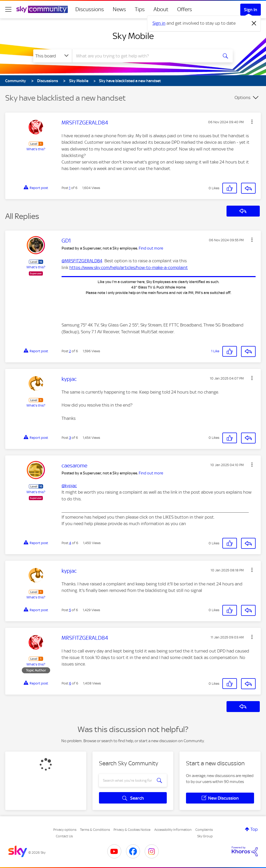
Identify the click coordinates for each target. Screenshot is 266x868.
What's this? (36, 149)
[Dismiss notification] (254, 23)
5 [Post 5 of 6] (70, 610)
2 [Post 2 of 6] (70, 351)
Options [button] (242, 97)
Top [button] (254, 829)
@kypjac (69, 486)
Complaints (204, 830)
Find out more (151, 248)
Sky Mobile (133, 36)
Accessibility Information (173, 830)
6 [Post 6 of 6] (70, 683)
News (119, 9)
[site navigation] (8, 9)
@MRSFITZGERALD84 (82, 261)
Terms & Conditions (95, 830)
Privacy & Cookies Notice (132, 830)
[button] (252, 122)
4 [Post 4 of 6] (70, 543)
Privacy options (65, 830)
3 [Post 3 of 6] (70, 438)
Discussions (90, 9)
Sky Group (205, 836)
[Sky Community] (42, 9)
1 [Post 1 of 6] (70, 188)
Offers (185, 9)
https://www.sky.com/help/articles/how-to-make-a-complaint (129, 267)
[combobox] (144, 56)
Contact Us (64, 836)
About (161, 9)
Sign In (251, 10)
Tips (140, 9)
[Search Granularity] (53, 56)
